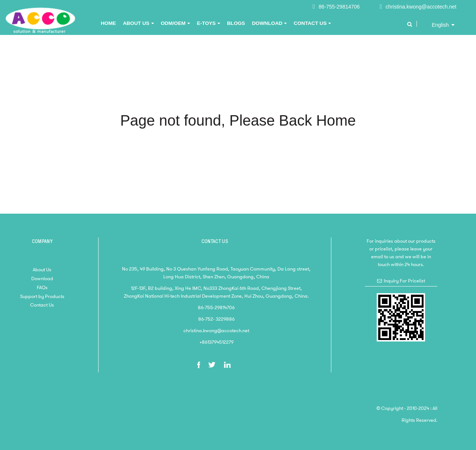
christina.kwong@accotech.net (421, 7)
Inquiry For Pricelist (404, 281)
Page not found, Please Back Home (238, 120)
